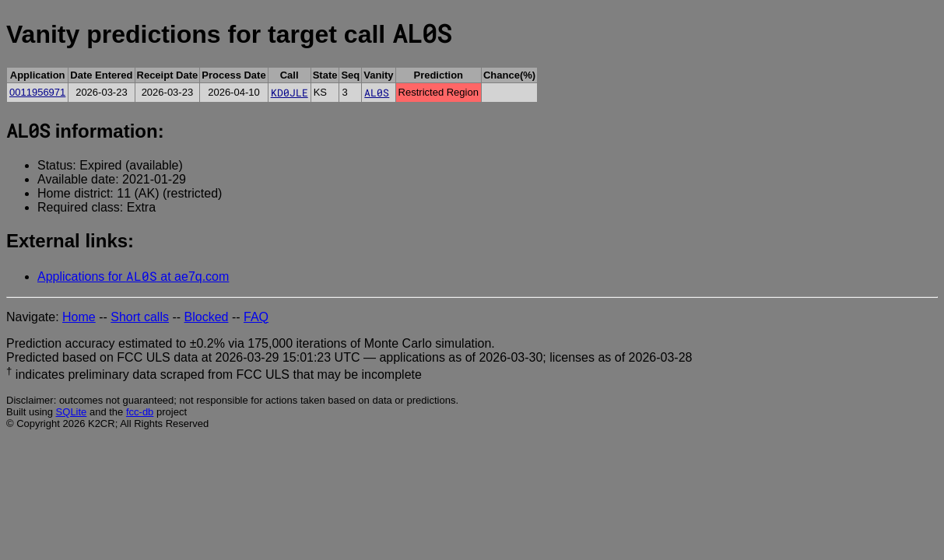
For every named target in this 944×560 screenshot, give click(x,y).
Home (79, 317)
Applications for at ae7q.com (133, 276)
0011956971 (37, 92)
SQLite (72, 412)
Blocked (207, 317)
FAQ (256, 317)
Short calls (140, 317)
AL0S (377, 93)
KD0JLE (290, 93)
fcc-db (140, 412)
